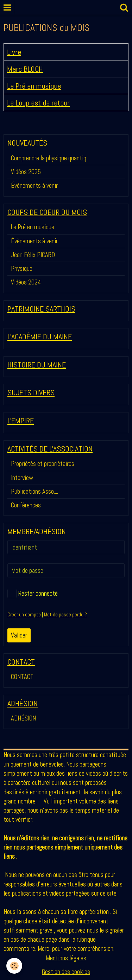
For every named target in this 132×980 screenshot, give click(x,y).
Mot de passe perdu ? (65, 615)
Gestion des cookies (66, 972)
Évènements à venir (34, 185)
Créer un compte (24, 615)
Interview (22, 478)
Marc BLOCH (25, 69)
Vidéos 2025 (26, 172)
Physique (22, 268)
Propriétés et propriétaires (43, 464)
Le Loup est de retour (38, 103)
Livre (14, 52)
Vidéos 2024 (26, 282)
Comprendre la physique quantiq (49, 158)
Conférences (26, 505)
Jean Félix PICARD (33, 255)
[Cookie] (14, 966)
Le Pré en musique (34, 86)
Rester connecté (33, 594)
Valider (19, 635)
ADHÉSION (23, 718)
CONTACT (22, 677)
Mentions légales (66, 958)
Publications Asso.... (34, 491)
